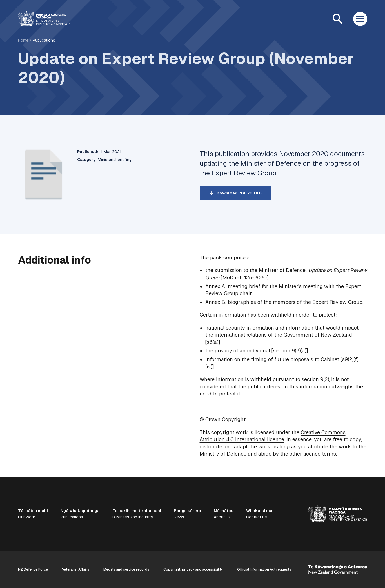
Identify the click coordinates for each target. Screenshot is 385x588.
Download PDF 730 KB (239, 193)
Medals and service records (126, 569)
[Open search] (338, 19)
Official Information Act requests (264, 569)
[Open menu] (360, 19)
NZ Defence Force (33, 569)
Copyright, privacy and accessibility (193, 569)
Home (23, 40)
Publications (44, 40)
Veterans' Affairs (76, 569)
